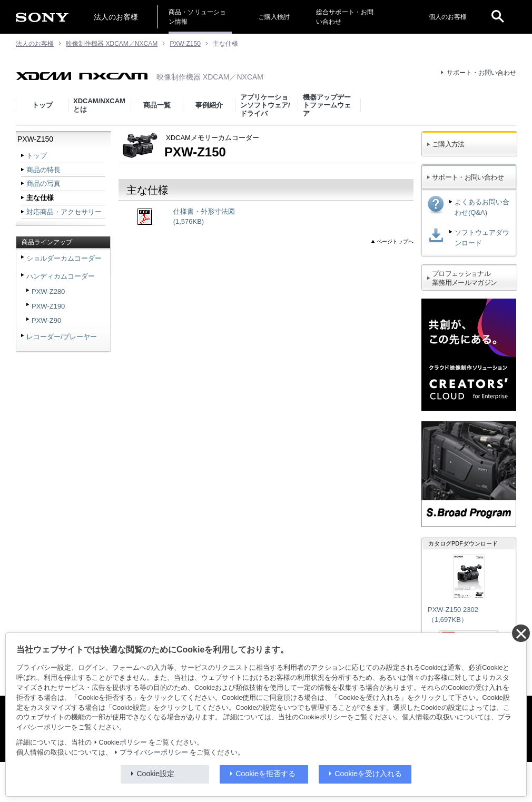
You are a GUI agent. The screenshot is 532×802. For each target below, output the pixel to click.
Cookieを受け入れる (369, 774)
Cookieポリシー (123, 742)
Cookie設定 (156, 774)
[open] (498, 17)
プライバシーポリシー (154, 753)
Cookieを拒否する (266, 774)
